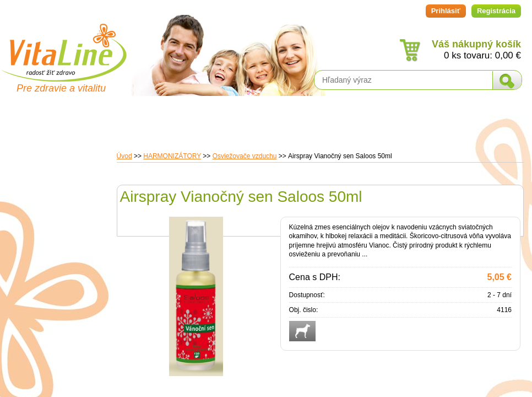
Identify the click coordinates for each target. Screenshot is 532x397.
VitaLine (63, 46)
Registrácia (496, 11)
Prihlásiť (446, 11)
